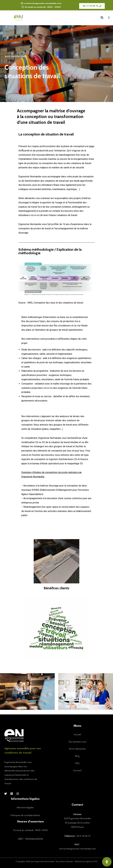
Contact (77, 770)
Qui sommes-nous (77, 742)
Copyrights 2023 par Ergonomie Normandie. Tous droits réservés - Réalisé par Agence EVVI (56, 861)
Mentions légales (25, 807)
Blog (77, 756)
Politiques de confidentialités (25, 815)
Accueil (77, 734)
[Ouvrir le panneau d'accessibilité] (107, 862)
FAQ (77, 763)
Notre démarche (77, 749)
